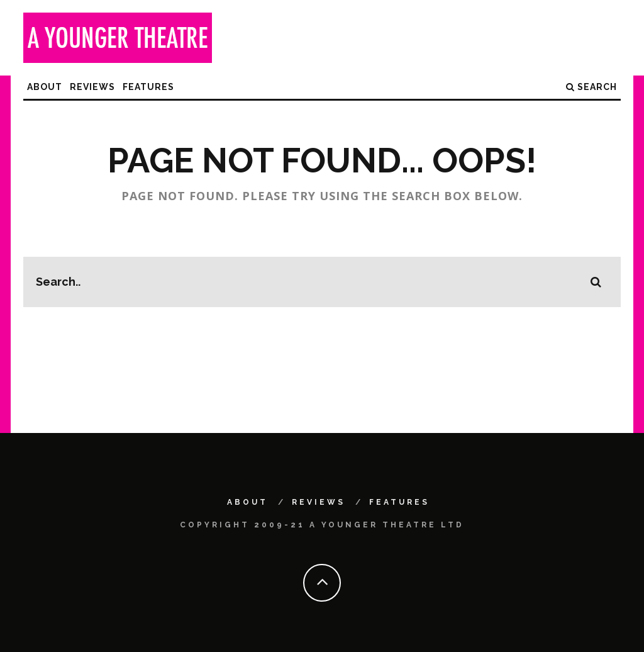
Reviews (92, 87)
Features (148, 87)
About (45, 87)
